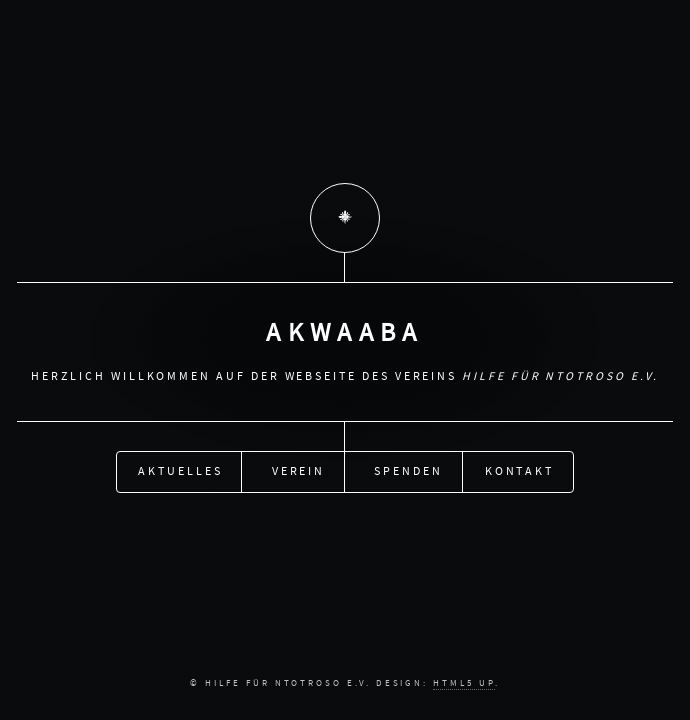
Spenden (408, 470)
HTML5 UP (463, 683)
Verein (299, 470)
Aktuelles (180, 470)
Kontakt (520, 470)
